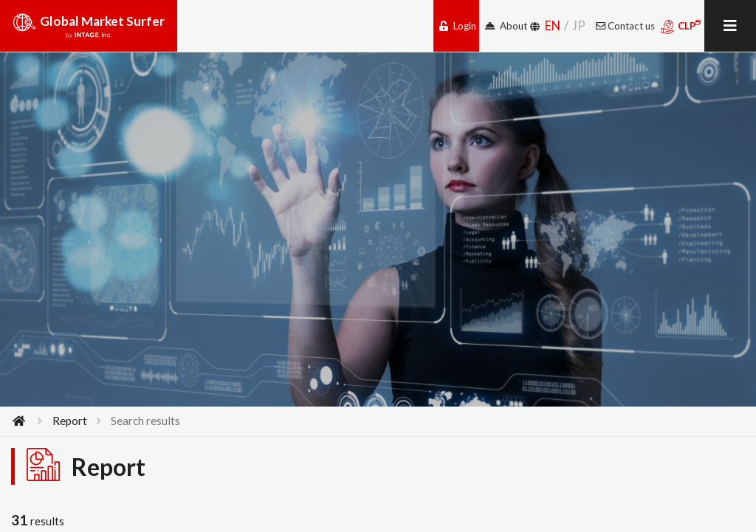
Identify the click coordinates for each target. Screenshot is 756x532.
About (506, 26)
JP (579, 25)
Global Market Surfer (89, 31)
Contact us (625, 26)
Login (458, 26)
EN (553, 25)
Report (70, 421)
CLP (681, 27)
